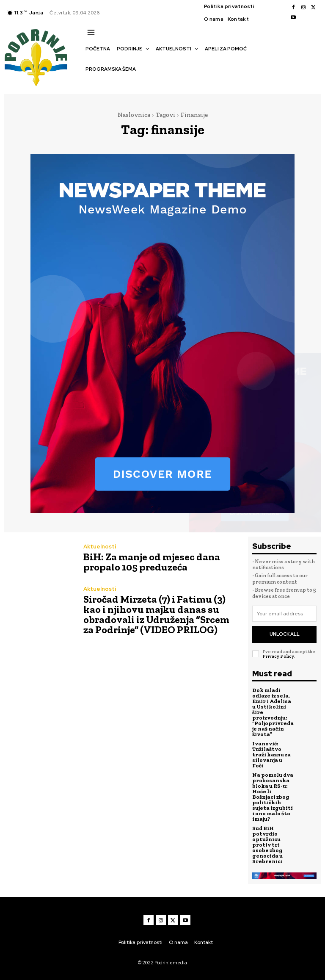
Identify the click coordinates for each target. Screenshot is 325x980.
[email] (284, 614)
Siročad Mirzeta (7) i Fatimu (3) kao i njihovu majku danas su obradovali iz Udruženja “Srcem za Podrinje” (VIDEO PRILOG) (156, 614)
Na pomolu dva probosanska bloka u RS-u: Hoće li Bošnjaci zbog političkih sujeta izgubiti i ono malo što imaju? (273, 797)
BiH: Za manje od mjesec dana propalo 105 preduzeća (152, 562)
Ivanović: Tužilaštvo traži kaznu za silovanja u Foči (271, 754)
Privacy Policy (278, 656)
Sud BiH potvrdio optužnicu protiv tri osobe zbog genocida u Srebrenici (267, 845)
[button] (90, 84)
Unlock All (285, 634)
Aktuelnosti (100, 547)
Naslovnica (134, 115)
